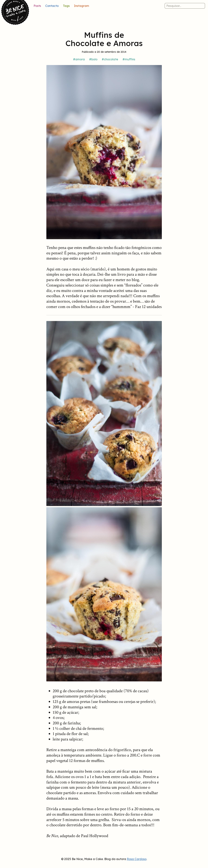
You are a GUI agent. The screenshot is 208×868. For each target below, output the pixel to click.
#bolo (93, 59)
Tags (66, 6)
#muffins (129, 59)
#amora (79, 59)
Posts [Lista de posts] (37, 6)
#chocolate (110, 59)
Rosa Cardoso (137, 859)
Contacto (52, 6)
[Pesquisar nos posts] (185, 6)
